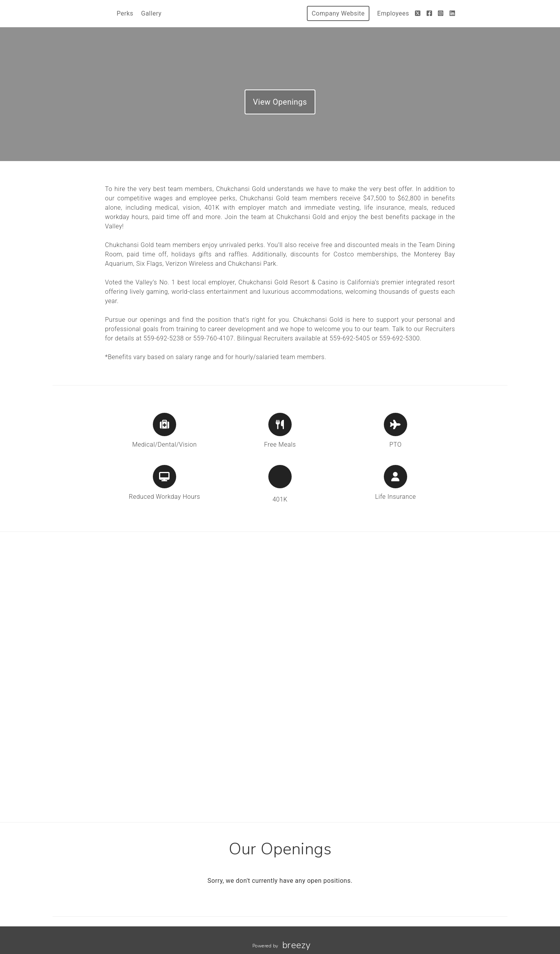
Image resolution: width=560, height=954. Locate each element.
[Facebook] (430, 13)
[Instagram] (441, 13)
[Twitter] (418, 13)
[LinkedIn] (452, 13)
